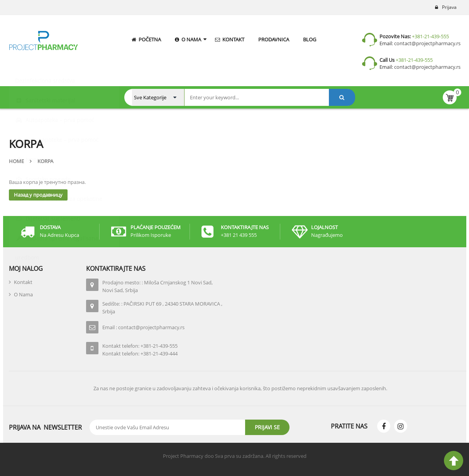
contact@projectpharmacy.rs (427, 43)
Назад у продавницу (38, 195)
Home (16, 161)
